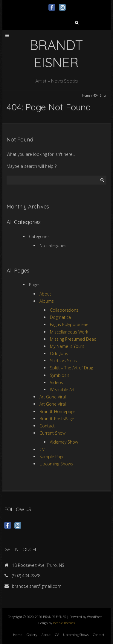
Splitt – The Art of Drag (71, 368)
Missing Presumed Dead (73, 339)
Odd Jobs (59, 353)
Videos (56, 382)
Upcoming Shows (56, 464)
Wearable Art (62, 390)
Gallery (32, 635)
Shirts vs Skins (63, 361)
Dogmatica (60, 317)
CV (42, 449)
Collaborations (64, 310)
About (45, 294)
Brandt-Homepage (58, 411)
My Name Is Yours (67, 346)
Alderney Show (64, 442)
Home (86, 95)
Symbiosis (60, 375)
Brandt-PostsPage (57, 419)
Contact (47, 426)
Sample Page (52, 457)
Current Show (52, 433)
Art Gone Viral (53, 397)
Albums (47, 301)
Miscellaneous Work (69, 332)
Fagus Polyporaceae (69, 324)
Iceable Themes (64, 623)
